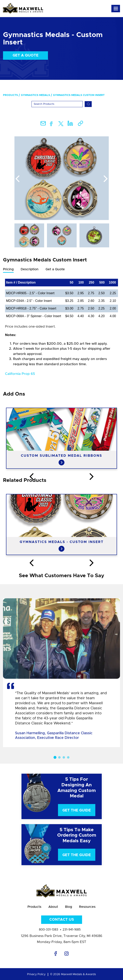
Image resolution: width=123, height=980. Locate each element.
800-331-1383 (49, 930)
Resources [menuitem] (87, 907)
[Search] (57, 104)
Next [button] (106, 179)
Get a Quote (26, 56)
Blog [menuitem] (69, 907)
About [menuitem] (53, 907)
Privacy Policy (36, 974)
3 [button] (64, 757)
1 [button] (55, 757)
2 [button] (59, 757)
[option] (62, 178)
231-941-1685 (72, 930)
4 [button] (68, 757)
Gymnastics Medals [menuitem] (35, 95)
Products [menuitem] (10, 95)
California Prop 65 (20, 374)
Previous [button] (17, 179)
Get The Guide (77, 810)
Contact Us (62, 920)
